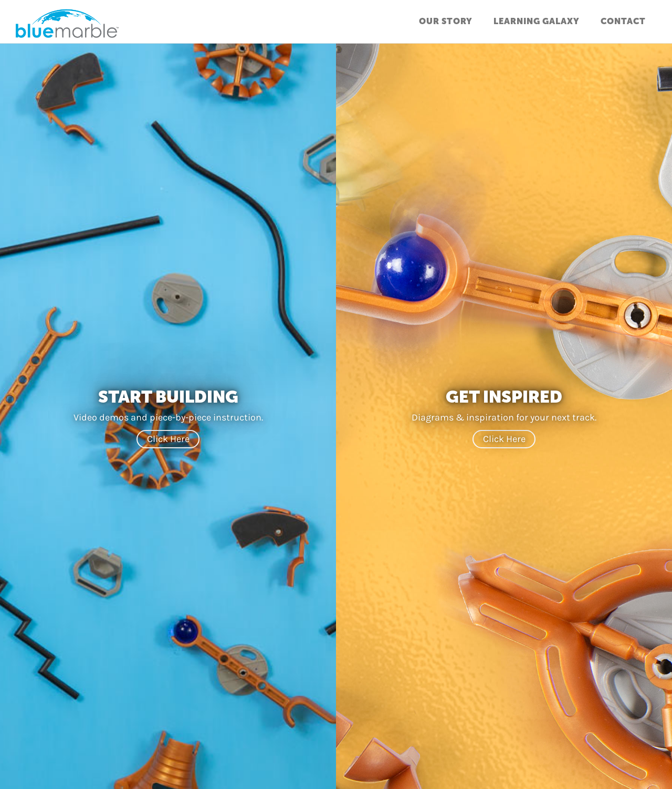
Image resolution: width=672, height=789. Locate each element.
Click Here (168, 439)
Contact (623, 21)
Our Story (446, 21)
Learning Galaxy (537, 21)
